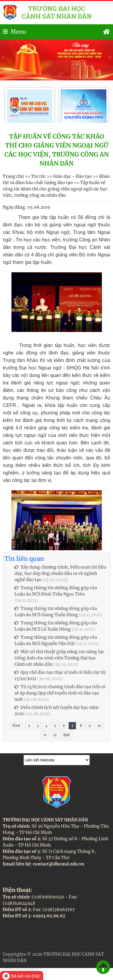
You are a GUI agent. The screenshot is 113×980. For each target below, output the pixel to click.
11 (45, 735)
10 (99, 726)
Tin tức (38, 176)
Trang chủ (13, 176)
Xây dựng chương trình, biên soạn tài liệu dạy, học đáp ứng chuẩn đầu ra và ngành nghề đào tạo (60, 573)
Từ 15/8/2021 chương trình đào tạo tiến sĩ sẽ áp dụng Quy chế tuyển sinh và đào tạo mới (60, 693)
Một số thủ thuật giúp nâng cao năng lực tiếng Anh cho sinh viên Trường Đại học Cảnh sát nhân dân (59, 658)
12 (55, 735)
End (66, 735)
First (16, 726)
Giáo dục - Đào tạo (72, 176)
